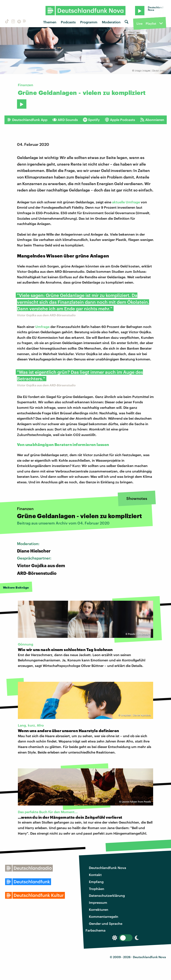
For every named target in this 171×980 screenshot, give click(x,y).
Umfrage (42, 327)
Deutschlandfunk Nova (108, 868)
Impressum (98, 902)
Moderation (111, 22)
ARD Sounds (65, 120)
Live (140, 23)
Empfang (96, 882)
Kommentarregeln (104, 916)
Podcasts (68, 22)
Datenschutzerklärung (107, 895)
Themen (50, 22)
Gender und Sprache (106, 923)
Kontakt (95, 875)
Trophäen (97, 889)
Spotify (91, 120)
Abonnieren (152, 120)
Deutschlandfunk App (27, 120)
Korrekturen (99, 909)
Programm (89, 22)
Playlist (151, 23)
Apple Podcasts (120, 120)
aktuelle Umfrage (126, 202)
